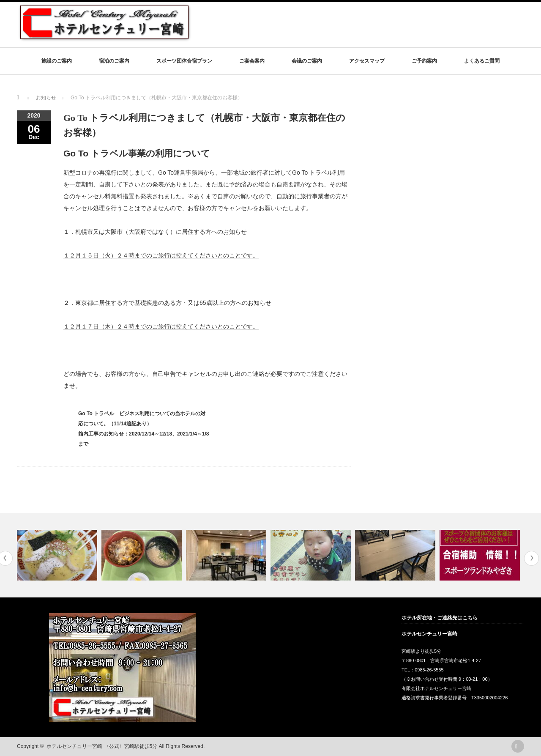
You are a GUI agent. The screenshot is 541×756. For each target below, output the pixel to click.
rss (518, 746)
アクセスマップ (367, 61)
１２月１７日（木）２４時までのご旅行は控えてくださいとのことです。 (161, 326)
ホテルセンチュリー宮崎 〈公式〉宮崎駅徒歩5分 (102, 746)
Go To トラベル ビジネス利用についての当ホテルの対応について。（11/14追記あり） (142, 419)
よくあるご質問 (482, 61)
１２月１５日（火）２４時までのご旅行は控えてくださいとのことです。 (161, 255)
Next (531, 558)
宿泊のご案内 (114, 61)
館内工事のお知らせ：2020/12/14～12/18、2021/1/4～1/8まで (143, 439)
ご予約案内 (424, 61)
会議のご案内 (307, 61)
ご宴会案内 (252, 61)
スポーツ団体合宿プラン (184, 61)
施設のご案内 (57, 61)
